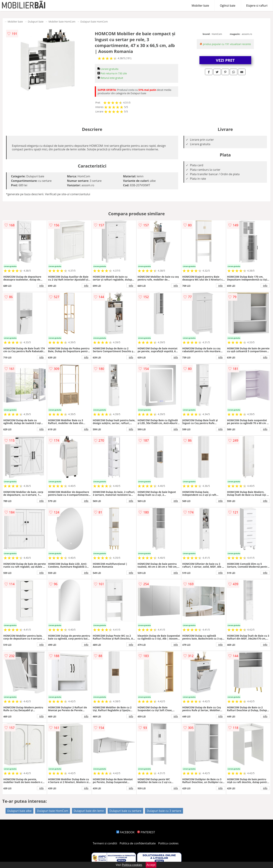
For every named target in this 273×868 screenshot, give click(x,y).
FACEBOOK (125, 832)
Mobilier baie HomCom (62, 22)
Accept (151, 865)
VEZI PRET (225, 60)
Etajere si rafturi (257, 6)
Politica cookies (168, 843)
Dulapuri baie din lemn (89, 811)
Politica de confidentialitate (138, 843)
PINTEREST (146, 832)
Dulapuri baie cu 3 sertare (164, 811)
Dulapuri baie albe (19, 811)
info (41, 286)
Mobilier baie (200, 6)
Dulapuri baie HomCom (94, 22)
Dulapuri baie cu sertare (125, 811)
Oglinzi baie (228, 6)
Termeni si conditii (105, 843)
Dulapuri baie (36, 22)
